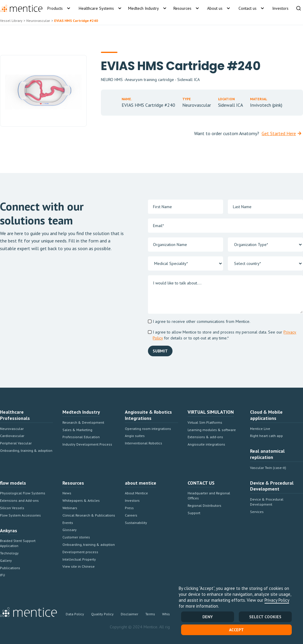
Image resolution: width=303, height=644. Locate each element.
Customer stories (76, 537)
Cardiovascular (12, 436)
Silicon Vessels (12, 508)
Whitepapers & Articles (81, 500)
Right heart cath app (266, 436)
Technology (9, 553)
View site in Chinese (79, 566)
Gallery (6, 560)
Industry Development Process (87, 444)
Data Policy (75, 614)
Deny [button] (208, 617)
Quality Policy (102, 614)
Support (194, 513)
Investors (132, 500)
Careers (131, 515)
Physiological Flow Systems (23, 493)
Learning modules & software (212, 430)
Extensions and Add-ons (19, 500)
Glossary (70, 530)
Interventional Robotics (144, 443)
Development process (80, 552)
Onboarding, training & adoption (26, 450)
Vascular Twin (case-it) (268, 468)
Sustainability (136, 523)
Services (257, 512)
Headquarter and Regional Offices (209, 496)
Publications (10, 568)
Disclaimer (129, 614)
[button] (58, 8)
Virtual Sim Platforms (205, 422)
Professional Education (81, 437)
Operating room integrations (148, 429)
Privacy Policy (277, 600)
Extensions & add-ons (205, 437)
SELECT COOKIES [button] (265, 617)
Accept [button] (236, 630)
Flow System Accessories (20, 515)
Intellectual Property (79, 559)
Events (68, 523)
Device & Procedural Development (267, 502)
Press (129, 508)
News (67, 493)
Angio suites (135, 436)
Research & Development (83, 422)
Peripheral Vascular (16, 443)
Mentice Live (260, 429)
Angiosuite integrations (206, 444)
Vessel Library (11, 21)
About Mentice (136, 493)
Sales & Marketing (77, 430)
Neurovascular (12, 429)
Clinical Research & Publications (89, 515)
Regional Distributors (204, 505)
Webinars (70, 508)
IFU (3, 575)
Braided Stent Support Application (18, 543)
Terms (150, 614)
